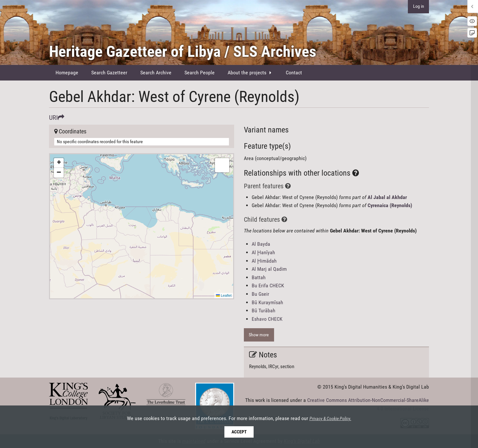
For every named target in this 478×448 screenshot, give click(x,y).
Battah (259, 277)
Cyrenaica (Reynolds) (390, 205)
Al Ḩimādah (264, 261)
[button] (59, 163)
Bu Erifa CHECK (268, 286)
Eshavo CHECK (267, 319)
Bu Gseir (260, 294)
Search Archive (156, 73)
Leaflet (224, 295)
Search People (200, 73)
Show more (259, 335)
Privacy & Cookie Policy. (330, 419)
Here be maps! (141, 226)
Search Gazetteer (109, 73)
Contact (294, 73)
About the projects (247, 73)
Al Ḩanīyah (263, 252)
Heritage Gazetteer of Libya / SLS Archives (183, 51)
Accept (239, 432)
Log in (419, 6)
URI (57, 118)
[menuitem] (67, 73)
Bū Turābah (264, 311)
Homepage (67, 73)
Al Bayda (261, 244)
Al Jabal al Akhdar (387, 197)
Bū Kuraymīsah (267, 302)
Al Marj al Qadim (269, 269)
